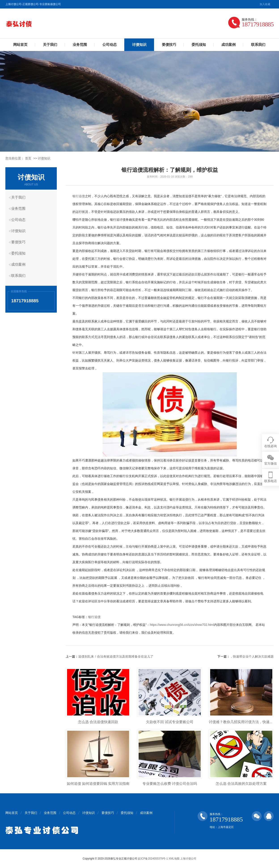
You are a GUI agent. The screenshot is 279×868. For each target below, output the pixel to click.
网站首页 (20, 45)
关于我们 (50, 45)
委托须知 (199, 45)
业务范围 (80, 45)
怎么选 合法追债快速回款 (98, 722)
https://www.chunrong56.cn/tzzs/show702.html (182, 625)
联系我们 (258, 45)
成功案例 (228, 45)
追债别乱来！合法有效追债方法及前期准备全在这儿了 (116, 656)
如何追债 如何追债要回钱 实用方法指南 (98, 784)
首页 (28, 158)
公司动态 (110, 45)
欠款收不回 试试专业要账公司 (170, 722)
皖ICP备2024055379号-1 (153, 859)
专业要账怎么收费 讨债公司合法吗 (170, 784)
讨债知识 (139, 45)
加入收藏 (265, 4)
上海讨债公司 (188, 859)
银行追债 (79, 196)
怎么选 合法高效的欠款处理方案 (241, 784)
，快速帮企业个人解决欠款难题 (252, 656)
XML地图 (174, 859)
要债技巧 (169, 45)
